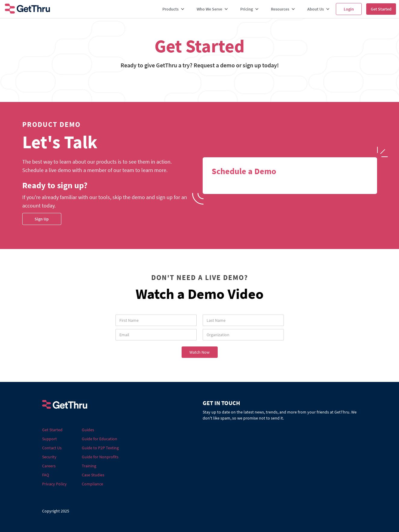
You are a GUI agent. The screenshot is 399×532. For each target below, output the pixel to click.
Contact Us (52, 448)
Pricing (247, 9)
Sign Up (42, 219)
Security (49, 457)
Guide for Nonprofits (100, 457)
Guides (88, 430)
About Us (316, 9)
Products (170, 9)
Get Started (381, 9)
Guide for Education (100, 439)
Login (349, 9)
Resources (280, 9)
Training (89, 466)
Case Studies (93, 475)
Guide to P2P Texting (100, 448)
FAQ (46, 475)
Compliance (92, 484)
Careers (49, 466)
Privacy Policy (54, 484)
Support (49, 439)
